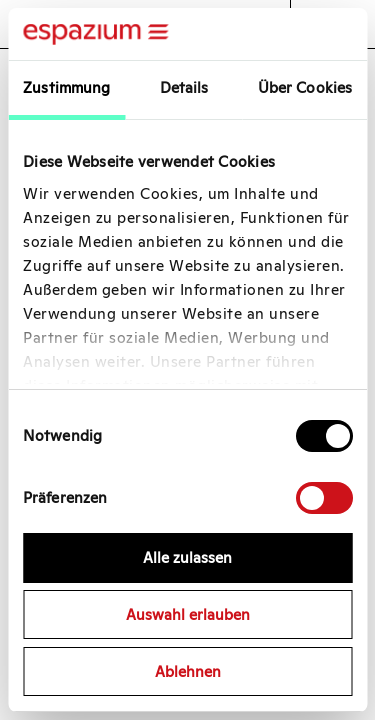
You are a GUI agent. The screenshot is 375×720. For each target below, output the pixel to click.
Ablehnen (188, 671)
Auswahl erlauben (188, 614)
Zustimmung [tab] (66, 87)
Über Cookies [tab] (305, 87)
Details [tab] (184, 87)
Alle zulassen (187, 557)
